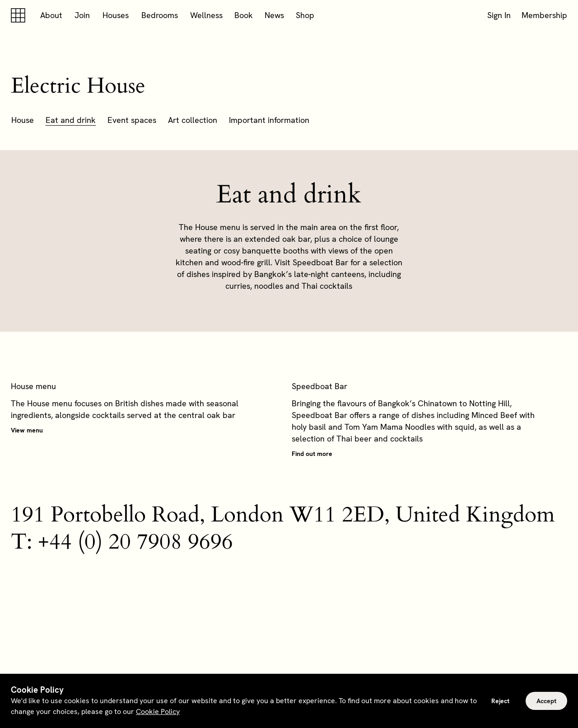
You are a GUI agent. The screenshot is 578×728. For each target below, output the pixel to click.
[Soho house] (20, 15)
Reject (500, 701)
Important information (269, 120)
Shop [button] (305, 15)
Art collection (193, 120)
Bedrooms (160, 15)
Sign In (499, 15)
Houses (116, 15)
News (274, 15)
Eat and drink (71, 120)
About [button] (51, 15)
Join (82, 15)
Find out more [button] (312, 454)
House (23, 120)
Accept (546, 701)
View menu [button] (27, 430)
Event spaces (132, 120)
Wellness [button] (206, 15)
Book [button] (244, 15)
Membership (544, 15)
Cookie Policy (158, 712)
